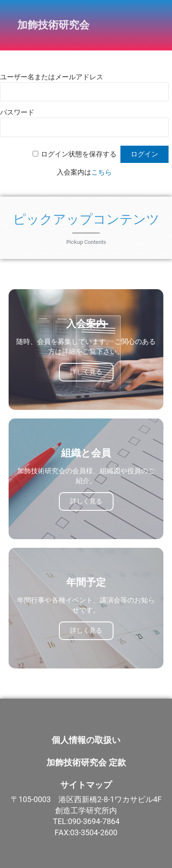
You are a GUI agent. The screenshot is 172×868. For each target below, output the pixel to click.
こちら (101, 172)
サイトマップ (86, 785)
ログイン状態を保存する (79, 154)
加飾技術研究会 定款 (86, 762)
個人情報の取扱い (86, 740)
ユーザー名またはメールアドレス (52, 77)
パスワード (17, 112)
